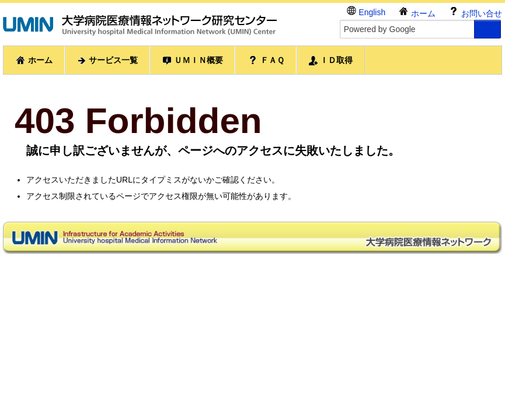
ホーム (417, 12)
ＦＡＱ (266, 60)
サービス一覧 (107, 60)
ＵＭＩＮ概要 (193, 60)
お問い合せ (475, 12)
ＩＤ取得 (331, 60)
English (366, 11)
